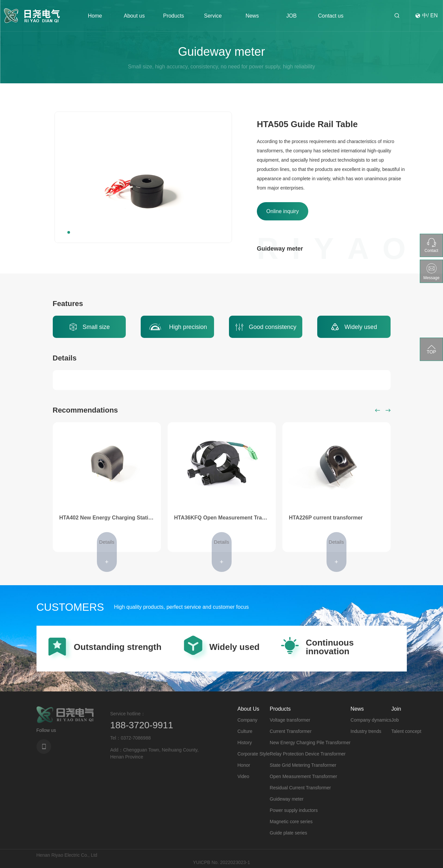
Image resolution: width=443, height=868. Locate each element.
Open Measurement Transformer (303, 776)
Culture (245, 731)
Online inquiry (283, 211)
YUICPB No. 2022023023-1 (222, 862)
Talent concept (406, 731)
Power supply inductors (294, 810)
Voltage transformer (290, 720)
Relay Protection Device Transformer (308, 754)
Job (395, 720)
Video (244, 776)
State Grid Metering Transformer (303, 765)
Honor (244, 765)
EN (434, 16)
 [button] (378, 410)
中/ (425, 16)
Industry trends (366, 731)
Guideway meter (287, 799)
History (245, 743)
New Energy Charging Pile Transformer (310, 743)
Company (248, 720)
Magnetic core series (291, 822)
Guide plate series (289, 833)
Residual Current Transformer (300, 788)
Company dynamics (371, 720)
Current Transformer (291, 731)
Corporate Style (254, 754)
